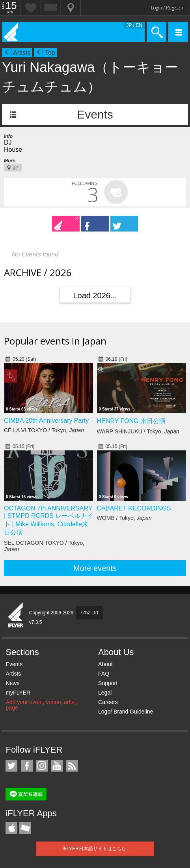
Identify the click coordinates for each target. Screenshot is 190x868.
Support (108, 683)
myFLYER (18, 693)
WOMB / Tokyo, (124, 518)
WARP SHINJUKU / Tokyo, (138, 431)
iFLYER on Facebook (27, 766)
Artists (22, 53)
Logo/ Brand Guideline (126, 712)
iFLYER (16, 616)
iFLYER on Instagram (42, 766)
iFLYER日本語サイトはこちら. (95, 849)
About (105, 664)
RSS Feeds (72, 766)
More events (95, 568)
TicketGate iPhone (25, 828)
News (12, 683)
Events (95, 114)
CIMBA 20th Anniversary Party (46, 421)
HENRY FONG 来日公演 (131, 421)
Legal (105, 693)
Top (50, 53)
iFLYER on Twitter (11, 766)
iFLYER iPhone (11, 828)
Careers (108, 702)
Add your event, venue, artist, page (41, 705)
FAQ (104, 674)
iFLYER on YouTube (57, 766)
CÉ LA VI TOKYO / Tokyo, (44, 430)
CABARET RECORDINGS (134, 508)
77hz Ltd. (90, 613)
